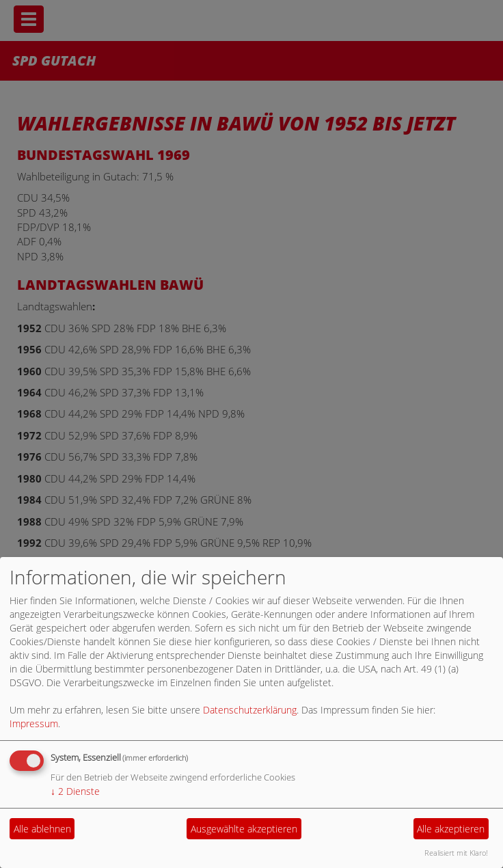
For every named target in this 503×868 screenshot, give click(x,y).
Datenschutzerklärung (250, 710)
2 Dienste (75, 791)
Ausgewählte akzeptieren (244, 829)
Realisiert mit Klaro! (456, 853)
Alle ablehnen (42, 829)
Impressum (34, 723)
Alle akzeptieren (451, 829)
